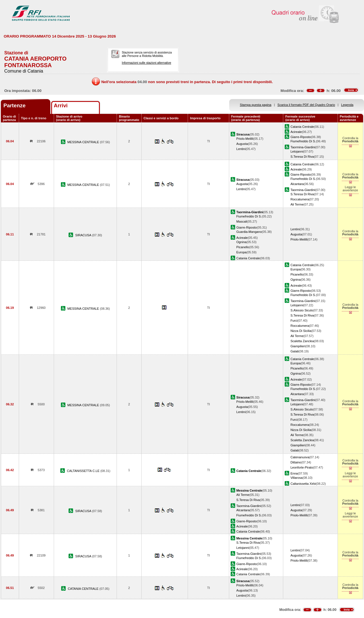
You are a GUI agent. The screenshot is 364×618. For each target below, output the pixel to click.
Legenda (347, 105)
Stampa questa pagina (256, 105)
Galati (294, 351)
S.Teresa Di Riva (302, 157)
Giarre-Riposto (301, 137)
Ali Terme (297, 204)
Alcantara (297, 184)
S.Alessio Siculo (302, 310)
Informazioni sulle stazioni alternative (146, 63)
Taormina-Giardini (303, 147)
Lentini (241, 149)
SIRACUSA (84, 235)
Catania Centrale (302, 127)
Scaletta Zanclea (302, 341)
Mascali (242, 221)
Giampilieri (298, 346)
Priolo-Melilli (245, 139)
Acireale (296, 132)
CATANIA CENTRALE (84, 589)
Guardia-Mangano (249, 232)
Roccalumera (300, 199)
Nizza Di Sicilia (301, 331)
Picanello (243, 247)
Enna (294, 473)
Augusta (242, 144)
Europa (241, 252)
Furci (294, 321)
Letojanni (297, 151)
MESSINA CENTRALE (84, 142)
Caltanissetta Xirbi (303, 484)
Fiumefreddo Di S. (303, 141)
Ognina (241, 242)
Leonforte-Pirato (302, 467)
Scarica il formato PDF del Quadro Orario (306, 105)
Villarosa (296, 478)
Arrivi (61, 105)
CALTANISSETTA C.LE (84, 471)
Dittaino (296, 462)
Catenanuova (300, 457)
